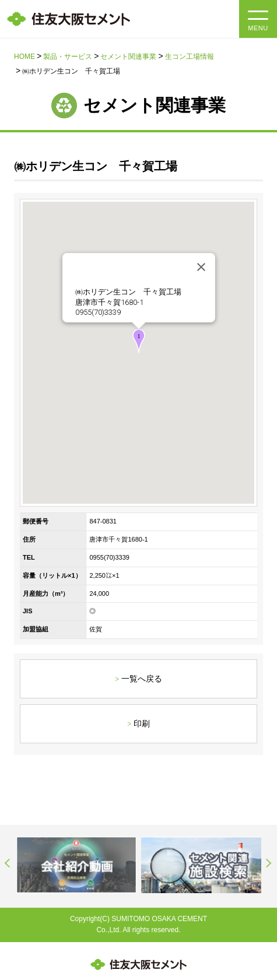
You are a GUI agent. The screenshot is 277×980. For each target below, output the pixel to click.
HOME (24, 57)
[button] (139, 341)
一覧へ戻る (142, 679)
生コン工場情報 (190, 57)
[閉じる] (201, 267)
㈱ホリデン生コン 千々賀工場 (128, 292)
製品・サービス (68, 57)
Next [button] (269, 863)
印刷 (142, 723)
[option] (76, 865)
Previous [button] (8, 863)
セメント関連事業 (128, 57)
